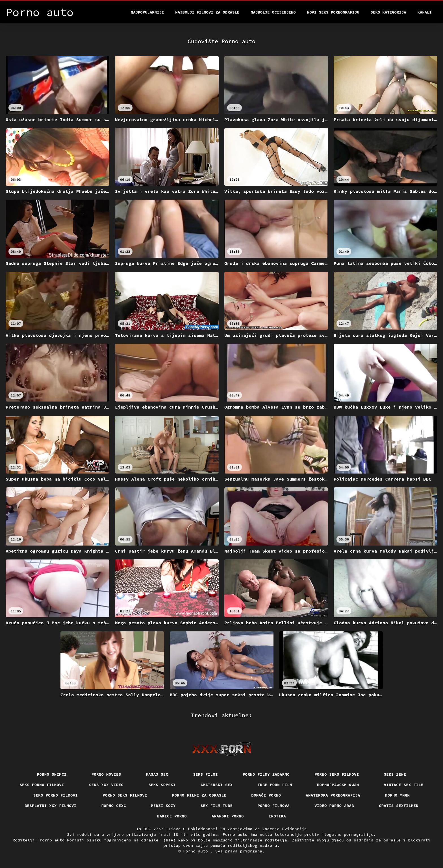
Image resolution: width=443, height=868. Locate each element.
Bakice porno (172, 816)
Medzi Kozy (163, 806)
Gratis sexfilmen (399, 806)
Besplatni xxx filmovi (51, 806)
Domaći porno (266, 795)
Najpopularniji (147, 12)
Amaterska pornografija (333, 795)
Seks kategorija (388, 12)
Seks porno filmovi (42, 785)
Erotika (277, 816)
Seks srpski (162, 785)
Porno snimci (52, 774)
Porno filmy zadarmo (266, 774)
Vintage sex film (404, 785)
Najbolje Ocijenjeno (273, 12)
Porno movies (106, 774)
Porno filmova (273, 806)
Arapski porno (228, 816)
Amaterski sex (217, 785)
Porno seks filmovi (337, 774)
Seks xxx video (106, 785)
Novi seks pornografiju (333, 12)
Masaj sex (157, 774)
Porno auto (197, 851)
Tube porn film (275, 785)
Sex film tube (217, 806)
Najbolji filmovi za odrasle (207, 12)
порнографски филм (338, 785)
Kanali (425, 12)
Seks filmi (205, 774)
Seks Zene (395, 774)
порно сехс (114, 806)
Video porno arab (334, 806)
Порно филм (398, 795)
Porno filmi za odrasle (199, 795)
